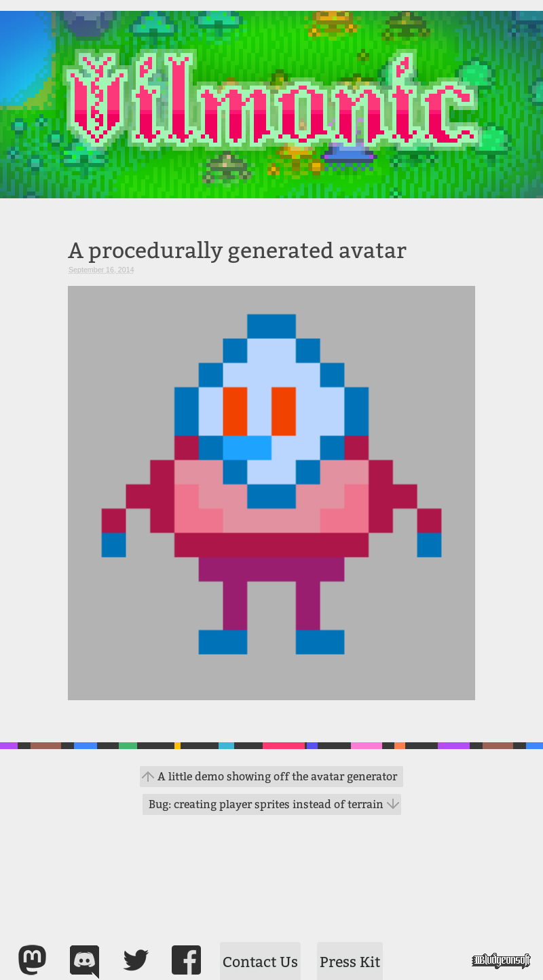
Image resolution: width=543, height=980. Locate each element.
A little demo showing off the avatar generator (277, 777)
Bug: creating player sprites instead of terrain (266, 804)
